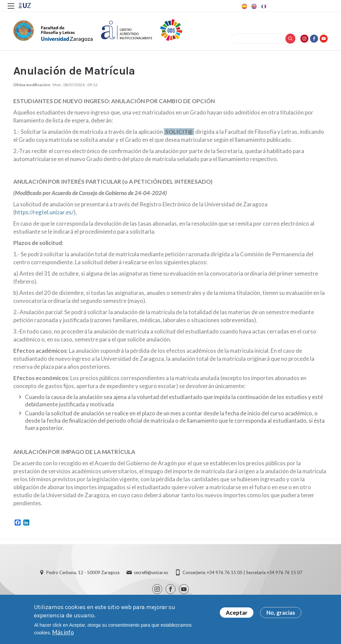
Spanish (244, 6)
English (253, 6)
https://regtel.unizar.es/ (44, 212)
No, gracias (281, 614)
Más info (63, 634)
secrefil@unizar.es (151, 572)
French (263, 6)
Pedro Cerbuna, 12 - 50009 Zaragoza (83, 572)
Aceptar (237, 614)
